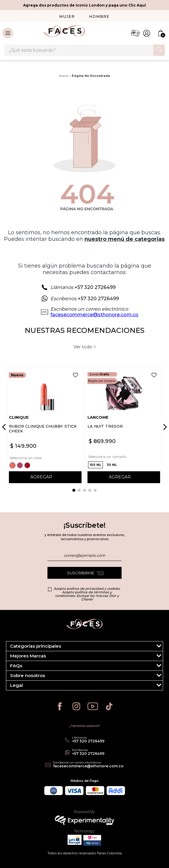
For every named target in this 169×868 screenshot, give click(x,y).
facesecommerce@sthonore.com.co (94, 315)
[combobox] (84, 50)
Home (64, 76)
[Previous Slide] (5, 427)
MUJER (67, 16)
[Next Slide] (164, 427)
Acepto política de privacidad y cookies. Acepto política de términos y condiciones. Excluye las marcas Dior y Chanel (87, 594)
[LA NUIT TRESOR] (124, 426)
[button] (13, 465)
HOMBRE (99, 16)
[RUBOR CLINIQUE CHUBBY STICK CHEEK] (45, 426)
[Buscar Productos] (159, 50)
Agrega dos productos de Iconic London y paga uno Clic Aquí (84, 5)
